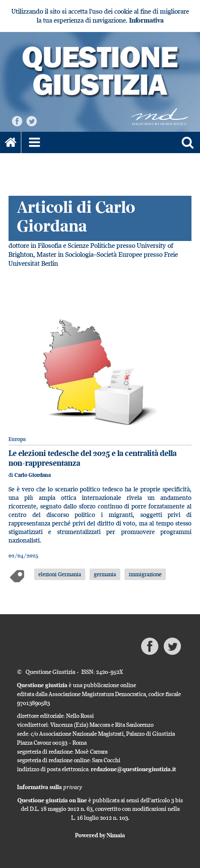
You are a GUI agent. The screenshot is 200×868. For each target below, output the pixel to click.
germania (105, 574)
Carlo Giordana (33, 475)
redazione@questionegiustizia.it (133, 769)
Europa (17, 439)
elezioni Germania (60, 574)
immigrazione (145, 574)
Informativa (146, 20)
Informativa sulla (50, 787)
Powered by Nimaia (100, 835)
